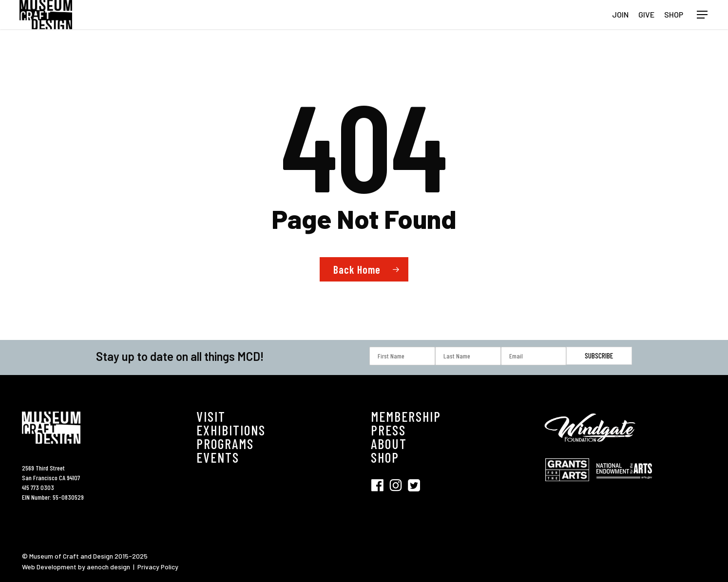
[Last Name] (468, 356)
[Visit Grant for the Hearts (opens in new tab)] (570, 486)
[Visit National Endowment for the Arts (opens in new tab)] (624, 483)
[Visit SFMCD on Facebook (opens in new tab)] (380, 485)
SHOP (385, 457)
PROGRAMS (225, 444)
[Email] (534, 356)
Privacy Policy (158, 567)
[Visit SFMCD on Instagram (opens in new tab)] (399, 485)
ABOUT (389, 444)
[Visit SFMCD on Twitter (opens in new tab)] (414, 485)
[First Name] (402, 356)
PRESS (388, 430)
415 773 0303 (38, 487)
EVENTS (218, 457)
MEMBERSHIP (406, 416)
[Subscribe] (599, 356)
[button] (703, 15)
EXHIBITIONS (231, 430)
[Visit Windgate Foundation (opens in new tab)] (592, 448)
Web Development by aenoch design (76, 567)
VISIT (211, 416)
